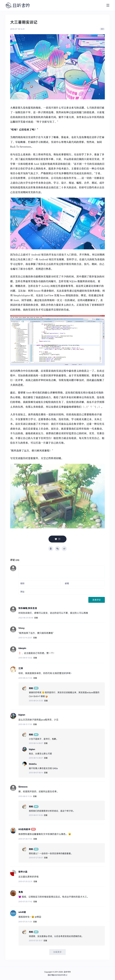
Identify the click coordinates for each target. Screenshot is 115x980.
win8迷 (22, 912)
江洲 (21, 668)
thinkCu (33, 764)
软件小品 (23, 872)
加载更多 (57, 952)
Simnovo (23, 787)
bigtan (22, 715)
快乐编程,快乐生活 (28, 608)
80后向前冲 (25, 829)
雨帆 (31, 688)
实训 (102, 29)
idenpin (22, 648)
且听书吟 (67, 972)
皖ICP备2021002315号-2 (57, 975)
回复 (36, 618)
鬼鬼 (21, 892)
